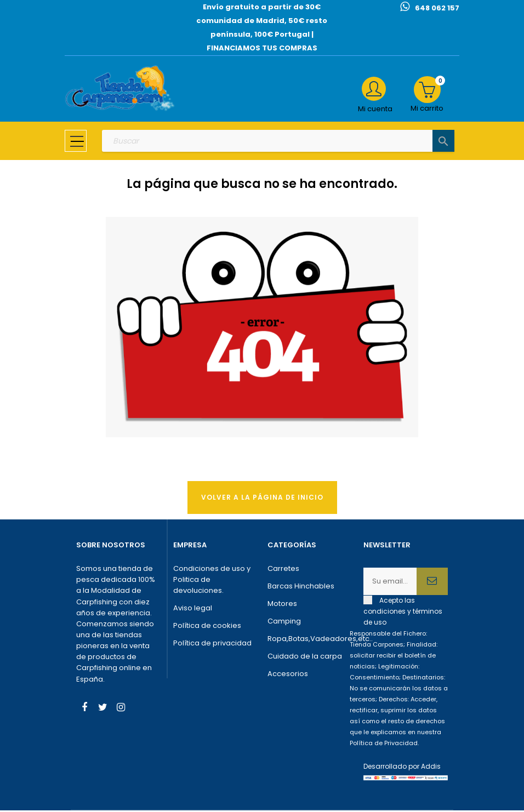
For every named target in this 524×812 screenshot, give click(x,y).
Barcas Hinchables (301, 588)
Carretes (283, 570)
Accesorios (288, 675)
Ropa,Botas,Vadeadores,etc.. (310, 640)
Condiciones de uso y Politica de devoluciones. (212, 581)
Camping (284, 623)
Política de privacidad (212, 645)
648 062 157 (437, 8)
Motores (282, 605)
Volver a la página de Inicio (262, 498)
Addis (431, 768)
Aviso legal (193, 610)
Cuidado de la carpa (305, 658)
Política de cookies (207, 627)
